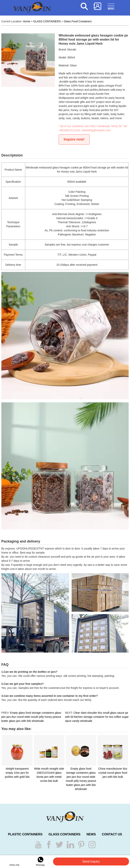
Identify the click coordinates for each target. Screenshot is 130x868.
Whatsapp (40, 861)
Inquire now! (74, 139)
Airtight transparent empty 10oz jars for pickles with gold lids (17, 773)
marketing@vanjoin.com (96, 130)
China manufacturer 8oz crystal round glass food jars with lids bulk (113, 773)
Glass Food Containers (78, 21)
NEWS (91, 834)
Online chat (14, 861)
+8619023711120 (69, 130)
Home (27, 21)
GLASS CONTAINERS (47, 21)
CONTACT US (112, 834)
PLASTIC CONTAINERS (25, 834)
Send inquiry (91, 861)
